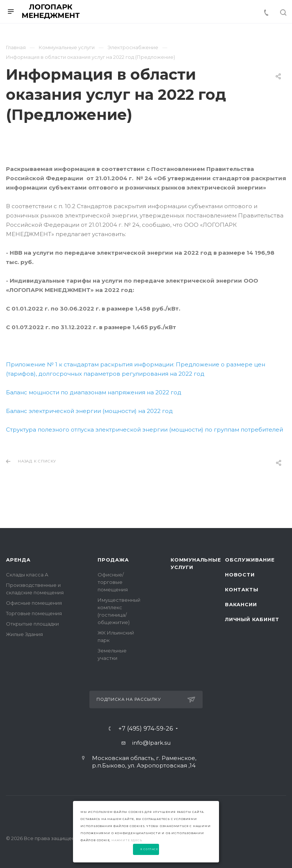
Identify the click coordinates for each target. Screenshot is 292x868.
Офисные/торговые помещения (113, 582)
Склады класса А (27, 575)
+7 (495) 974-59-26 (146, 729)
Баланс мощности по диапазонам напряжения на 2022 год (94, 392)
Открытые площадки (32, 624)
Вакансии (241, 604)
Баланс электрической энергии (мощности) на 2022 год (89, 411)
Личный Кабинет (252, 619)
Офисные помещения (34, 603)
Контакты (242, 589)
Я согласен (150, 849)
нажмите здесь (126, 840)
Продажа (113, 560)
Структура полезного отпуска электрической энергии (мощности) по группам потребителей (145, 430)
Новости (240, 575)
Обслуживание (250, 560)
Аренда (18, 560)
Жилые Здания (24, 634)
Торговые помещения (34, 613)
